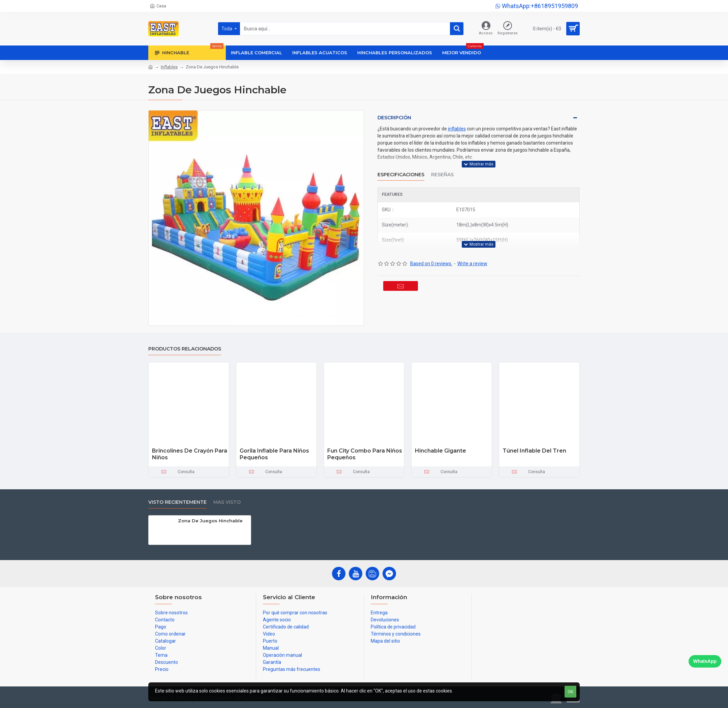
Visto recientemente (177, 502)
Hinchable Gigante (441, 451)
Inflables (169, 67)
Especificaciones (401, 170)
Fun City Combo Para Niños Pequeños (365, 454)
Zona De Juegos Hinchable (210, 521)
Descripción (394, 118)
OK (570, 692)
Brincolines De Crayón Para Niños (190, 454)
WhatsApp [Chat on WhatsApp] (705, 661)
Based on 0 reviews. (431, 255)
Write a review (472, 255)
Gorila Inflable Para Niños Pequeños (274, 454)
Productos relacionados (185, 349)
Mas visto (227, 502)
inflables (457, 129)
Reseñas (442, 170)
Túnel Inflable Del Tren (534, 451)
